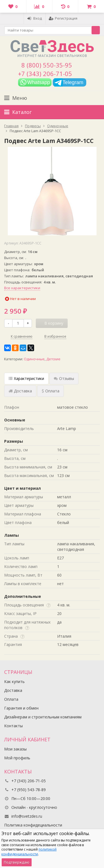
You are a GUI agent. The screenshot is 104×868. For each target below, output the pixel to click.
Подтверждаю (17, 862)
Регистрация (63, 18)
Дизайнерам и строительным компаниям (43, 717)
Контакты (13, 726)
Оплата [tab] (50, 391)
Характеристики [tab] (26, 378)
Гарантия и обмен (21, 708)
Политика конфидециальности (33, 825)
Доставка (13, 690)
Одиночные (34, 359)
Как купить (14, 681)
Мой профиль (17, 758)
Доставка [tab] (20, 391)
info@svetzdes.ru (27, 816)
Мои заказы (15, 749)
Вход (35, 18)
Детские (53, 359)
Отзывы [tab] (64, 378)
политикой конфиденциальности (29, 852)
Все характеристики (22, 288)
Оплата (11, 699)
